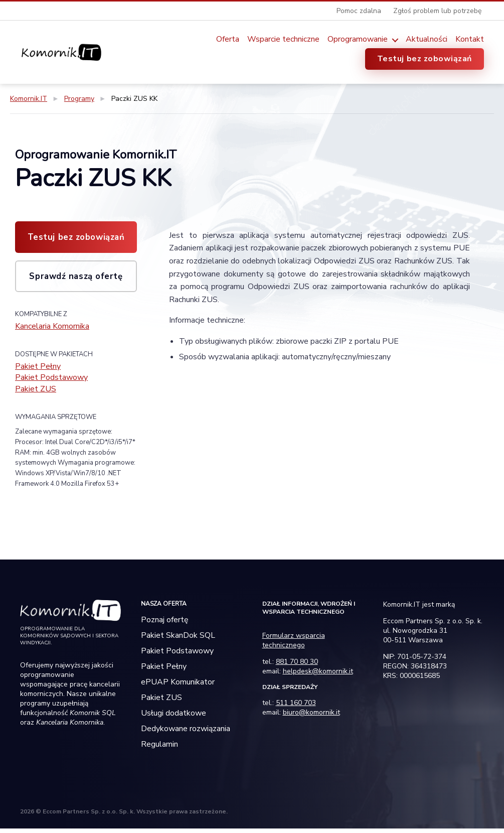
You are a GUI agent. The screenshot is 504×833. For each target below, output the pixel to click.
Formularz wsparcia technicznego (294, 645)
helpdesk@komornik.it (318, 676)
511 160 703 (296, 707)
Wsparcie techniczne (283, 39)
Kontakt (470, 39)
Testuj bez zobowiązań (425, 59)
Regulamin (159, 749)
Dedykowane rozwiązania (186, 733)
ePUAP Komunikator (178, 686)
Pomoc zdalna (359, 11)
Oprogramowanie (358, 39)
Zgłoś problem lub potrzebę (437, 11)
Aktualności (427, 39)
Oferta (228, 39)
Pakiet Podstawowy (56, 380)
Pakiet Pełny (41, 368)
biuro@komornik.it (311, 717)
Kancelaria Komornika (59, 327)
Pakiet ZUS (38, 393)
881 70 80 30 (297, 666)
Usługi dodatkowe (174, 718)
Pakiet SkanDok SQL (178, 640)
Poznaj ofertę (165, 624)
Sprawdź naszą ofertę (76, 276)
